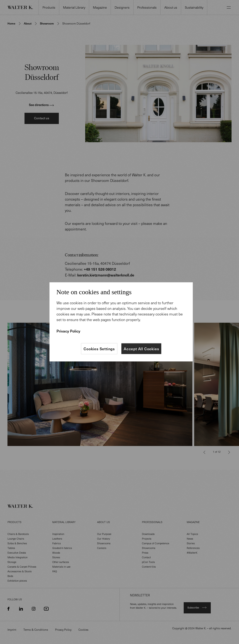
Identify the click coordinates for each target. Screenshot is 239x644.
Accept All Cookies (141, 349)
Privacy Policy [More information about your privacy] (68, 331)
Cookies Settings (99, 349)
